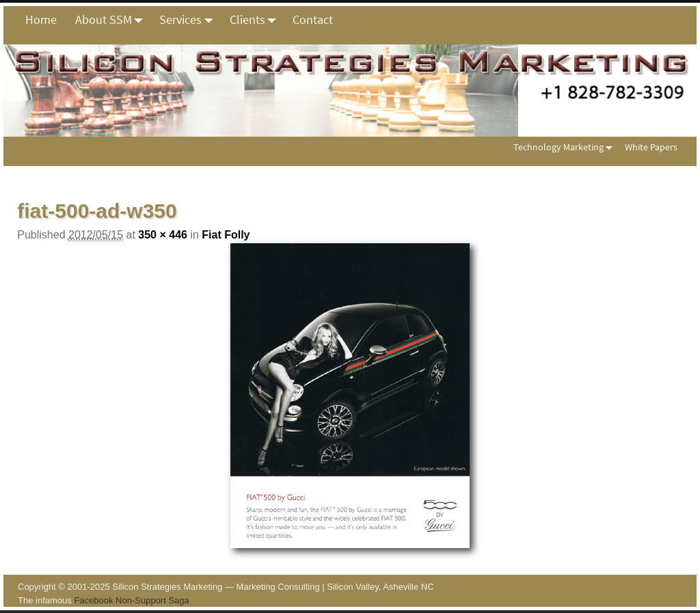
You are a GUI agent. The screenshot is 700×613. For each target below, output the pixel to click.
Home (41, 19)
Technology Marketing (566, 147)
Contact (313, 19)
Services (190, 20)
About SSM (113, 20)
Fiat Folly (226, 235)
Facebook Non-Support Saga (131, 600)
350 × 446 (163, 235)
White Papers (651, 147)
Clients (257, 20)
